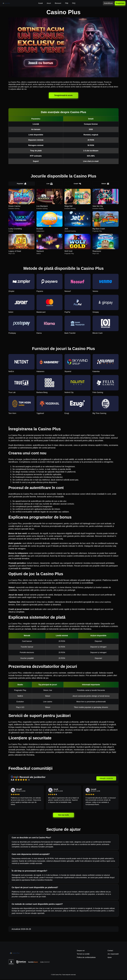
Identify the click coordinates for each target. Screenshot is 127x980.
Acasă (40, 3)
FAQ (74, 3)
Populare (22, 184)
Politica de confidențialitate (86, 958)
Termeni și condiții (83, 955)
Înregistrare (120, 3)
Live (50, 184)
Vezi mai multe (63, 816)
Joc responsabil (113, 955)
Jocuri (49, 3)
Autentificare (108, 3)
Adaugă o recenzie (106, 779)
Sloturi (105, 184)
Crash (77, 184)
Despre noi (81, 951)
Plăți (67, 3)
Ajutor (110, 958)
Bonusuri (58, 3)
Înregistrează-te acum (63, 95)
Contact (110, 951)
